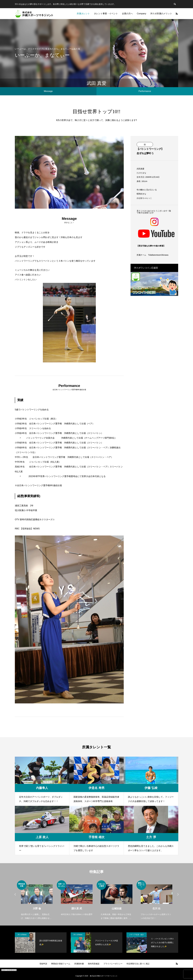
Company (142, 14)
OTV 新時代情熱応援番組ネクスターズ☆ (35, 519)
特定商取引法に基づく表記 (138, 964)
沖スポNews (22, 935)
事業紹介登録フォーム (61, 964)
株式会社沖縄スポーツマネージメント (104, 976)
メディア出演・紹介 (137, 935)
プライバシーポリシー (113, 964)
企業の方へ (127, 14)
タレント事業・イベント (106, 14)
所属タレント (83, 14)
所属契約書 (79, 964)
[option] (37, 900)
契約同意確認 (94, 964)
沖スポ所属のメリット (161, 14)
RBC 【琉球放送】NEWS (27, 529)
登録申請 (43, 964)
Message (48, 91)
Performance (145, 91)
